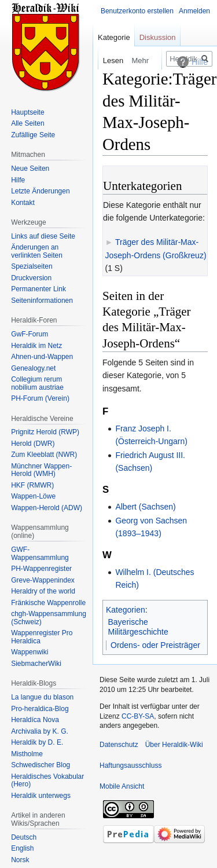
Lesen (101, 61)
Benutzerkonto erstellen (137, 11)
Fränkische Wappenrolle (48, 603)
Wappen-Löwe (33, 496)
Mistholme (27, 754)
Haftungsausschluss (130, 766)
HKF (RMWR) (32, 485)
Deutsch (24, 837)
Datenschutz (119, 745)
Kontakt (23, 203)
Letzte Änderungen (40, 191)
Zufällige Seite (33, 135)
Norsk (20, 860)
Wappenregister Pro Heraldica (42, 637)
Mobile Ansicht (122, 786)
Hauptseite (27, 112)
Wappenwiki (30, 652)
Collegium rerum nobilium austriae (37, 383)
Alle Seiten (27, 123)
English (22, 848)
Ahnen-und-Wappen (42, 357)
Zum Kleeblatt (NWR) (44, 455)
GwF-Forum (30, 334)
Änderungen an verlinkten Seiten (37, 251)
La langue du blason (42, 697)
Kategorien (126, 610)
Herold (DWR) (33, 444)
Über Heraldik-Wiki (174, 745)
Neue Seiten (30, 169)
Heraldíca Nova (35, 720)
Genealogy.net (33, 368)
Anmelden (194, 11)
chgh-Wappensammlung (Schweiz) (49, 618)
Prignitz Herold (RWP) (45, 432)
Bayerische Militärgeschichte (138, 627)
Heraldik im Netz (36, 346)
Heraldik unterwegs (41, 796)
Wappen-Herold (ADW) (47, 508)
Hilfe (18, 180)
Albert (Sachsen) (145, 507)
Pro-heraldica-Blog (40, 709)
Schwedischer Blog (41, 765)
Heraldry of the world (43, 591)
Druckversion (31, 278)
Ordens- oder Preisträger (155, 645)
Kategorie (114, 37)
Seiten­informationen (42, 301)
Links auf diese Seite (43, 236)
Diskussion (158, 37)
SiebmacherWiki (36, 664)
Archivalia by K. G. (40, 731)
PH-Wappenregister (41, 569)
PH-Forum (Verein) (40, 398)
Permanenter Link (38, 289)
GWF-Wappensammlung (40, 554)
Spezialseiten (32, 266)
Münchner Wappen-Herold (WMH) (41, 470)
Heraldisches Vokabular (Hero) (47, 781)
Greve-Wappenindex (43, 580)
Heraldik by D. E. (37, 742)
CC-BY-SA (138, 716)
